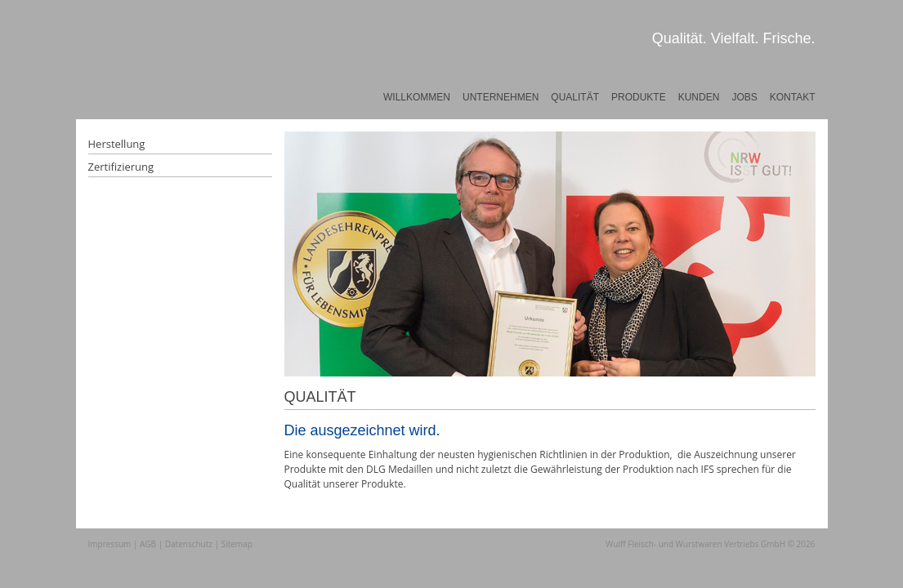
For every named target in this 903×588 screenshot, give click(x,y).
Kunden (699, 97)
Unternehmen (501, 97)
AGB (148, 544)
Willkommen (417, 97)
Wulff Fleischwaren (149, 78)
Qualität (575, 97)
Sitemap (237, 544)
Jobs (744, 97)
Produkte (639, 97)
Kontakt (793, 97)
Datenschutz (189, 544)
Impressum (110, 544)
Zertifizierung (121, 167)
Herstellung (117, 144)
